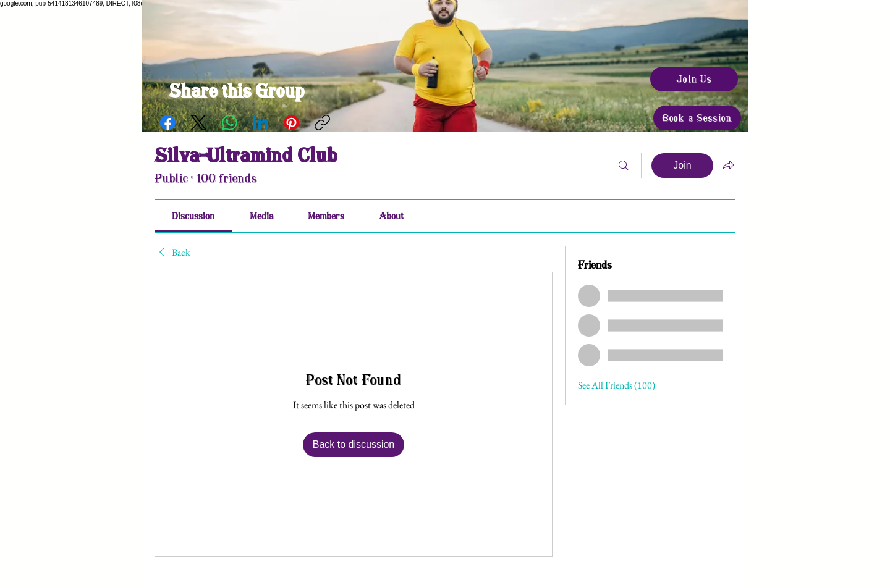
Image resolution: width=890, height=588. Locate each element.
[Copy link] (322, 123)
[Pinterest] (291, 123)
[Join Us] (694, 79)
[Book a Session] (697, 118)
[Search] (624, 166)
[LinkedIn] (261, 123)
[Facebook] (168, 123)
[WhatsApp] (230, 123)
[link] (193, 216)
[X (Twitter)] (199, 123)
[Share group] (728, 165)
